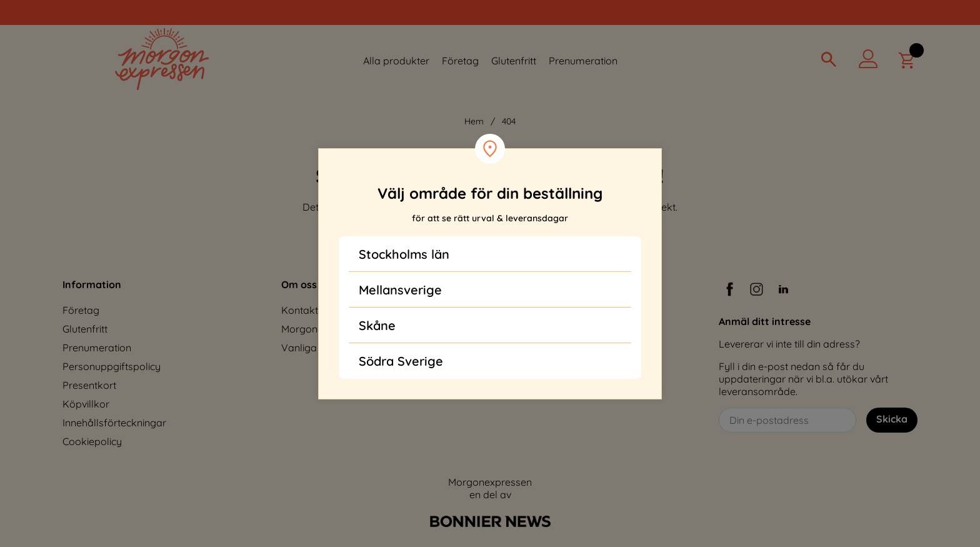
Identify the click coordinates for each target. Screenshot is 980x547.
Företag (460, 61)
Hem (474, 121)
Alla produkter (396, 61)
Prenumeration (583, 61)
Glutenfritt (514, 61)
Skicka (892, 419)
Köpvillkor (86, 404)
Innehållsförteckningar (114, 423)
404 (509, 121)
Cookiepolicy (92, 441)
